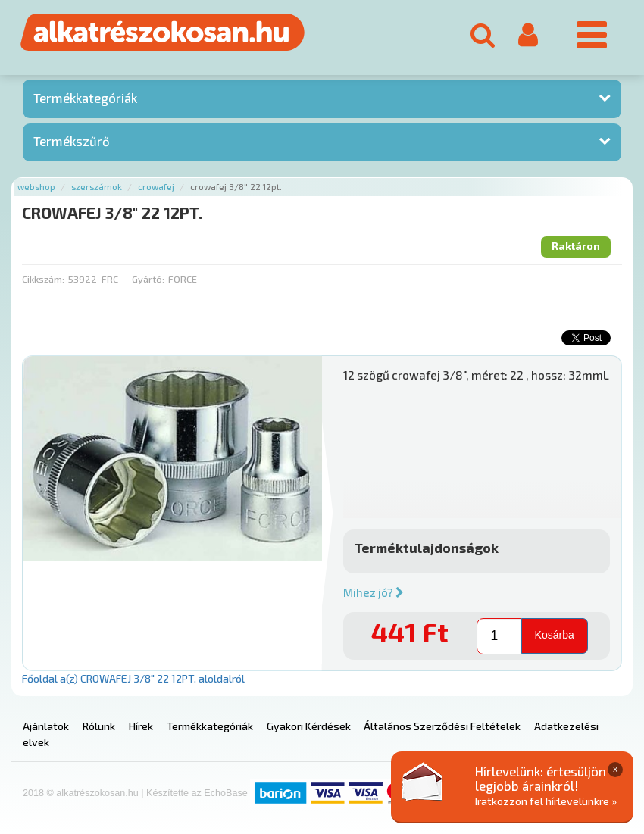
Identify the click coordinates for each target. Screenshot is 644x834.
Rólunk (99, 726)
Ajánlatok (46, 726)
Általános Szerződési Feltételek (442, 726)
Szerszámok (97, 187)
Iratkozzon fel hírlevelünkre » (546, 801)
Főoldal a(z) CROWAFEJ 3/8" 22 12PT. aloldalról (133, 678)
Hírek (141, 726)
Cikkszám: (43, 279)
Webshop (36, 187)
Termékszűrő (72, 141)
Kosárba (555, 635)
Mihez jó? (374, 592)
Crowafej (156, 187)
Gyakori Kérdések (309, 726)
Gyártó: (148, 279)
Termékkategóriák (85, 98)
